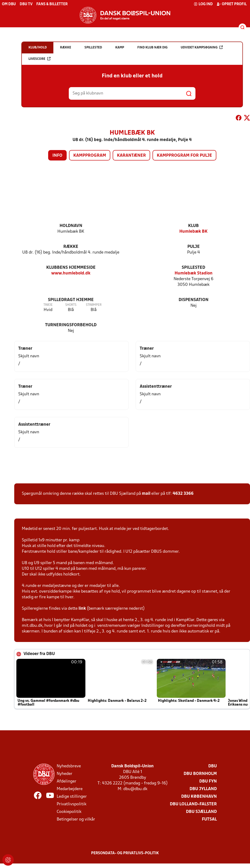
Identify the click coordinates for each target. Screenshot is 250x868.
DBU (213, 766)
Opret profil (232, 4)
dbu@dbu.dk (135, 789)
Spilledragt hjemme (71, 300)
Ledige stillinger (72, 797)
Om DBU (9, 4)
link (82, 609)
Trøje (48, 305)
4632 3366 (183, 494)
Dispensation (194, 300)
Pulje (194, 247)
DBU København (199, 797)
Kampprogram (90, 156)
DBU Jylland (203, 789)
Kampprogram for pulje (184, 156)
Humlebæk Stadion (194, 273)
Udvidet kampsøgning (202, 47)
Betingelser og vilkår (76, 819)
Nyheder (65, 774)
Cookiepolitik (69, 812)
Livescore (39, 59)
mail (146, 494)
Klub (193, 226)
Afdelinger (67, 781)
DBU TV (26, 4)
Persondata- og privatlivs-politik (125, 853)
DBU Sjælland (201, 812)
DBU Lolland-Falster (193, 804)
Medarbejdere (70, 789)
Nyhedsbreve (69, 766)
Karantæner (131, 156)
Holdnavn (71, 226)
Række (71, 247)
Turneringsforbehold (71, 325)
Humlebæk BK (193, 232)
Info (57, 156)
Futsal (209, 819)
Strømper (94, 305)
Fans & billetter (52, 4)
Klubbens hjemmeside (71, 268)
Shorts (71, 305)
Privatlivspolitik (72, 804)
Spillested (193, 268)
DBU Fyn (208, 781)
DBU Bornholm (200, 774)
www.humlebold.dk (71, 273)
